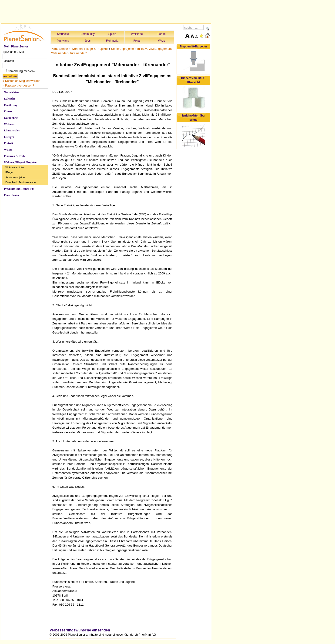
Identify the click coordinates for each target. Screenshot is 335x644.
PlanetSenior (12, 195)
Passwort (8, 61)
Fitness (8, 111)
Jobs (88, 41)
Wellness (9, 124)
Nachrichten (11, 92)
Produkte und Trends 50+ (19, 189)
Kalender (10, 99)
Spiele (112, 34)
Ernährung (11, 105)
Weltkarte (137, 34)
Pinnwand (63, 41)
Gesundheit (11, 118)
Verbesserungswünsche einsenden (80, 630)
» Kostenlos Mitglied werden (22, 81)
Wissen (8, 150)
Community (88, 34)
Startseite (63, 34)
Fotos (137, 41)
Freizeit (8, 143)
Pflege (9, 172)
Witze (162, 41)
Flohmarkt (112, 41)
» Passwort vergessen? (18, 85)
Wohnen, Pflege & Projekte (20, 162)
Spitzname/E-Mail (13, 52)
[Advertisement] (106, 11)
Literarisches (12, 130)
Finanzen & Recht (15, 156)
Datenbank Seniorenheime (20, 182)
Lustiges (9, 137)
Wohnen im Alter (15, 167)
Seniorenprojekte (15, 177)
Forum (162, 34)
